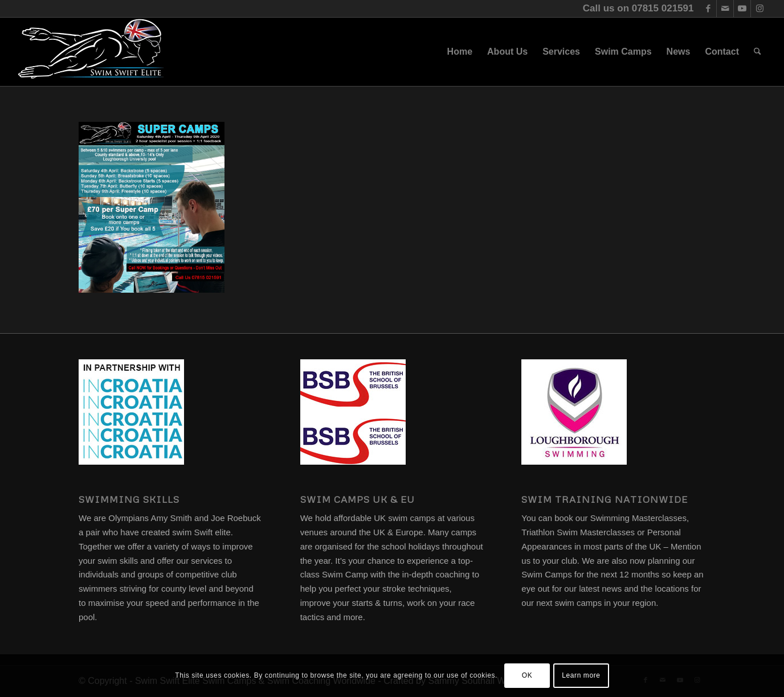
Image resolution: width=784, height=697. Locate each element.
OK (527, 675)
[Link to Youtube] (742, 9)
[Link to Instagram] (759, 9)
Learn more (581, 675)
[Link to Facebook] (708, 9)
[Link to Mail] (725, 9)
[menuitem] (460, 52)
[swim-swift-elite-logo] (91, 52)
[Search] (758, 52)
